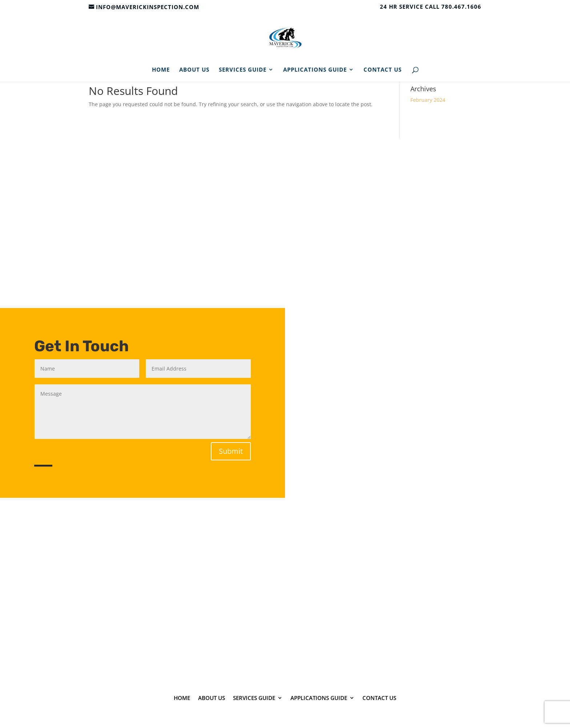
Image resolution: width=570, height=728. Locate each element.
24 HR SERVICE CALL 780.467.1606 (431, 7)
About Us (194, 70)
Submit (231, 451)
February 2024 (428, 100)
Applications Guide (315, 70)
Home (161, 70)
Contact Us (383, 70)
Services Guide (243, 70)
